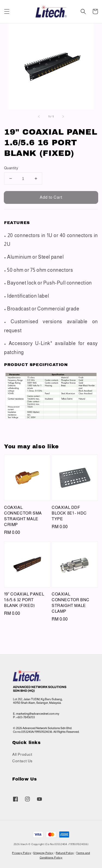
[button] (7, 11)
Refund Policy (65, 853)
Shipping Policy (43, 853)
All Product (22, 754)
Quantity (11, 168)
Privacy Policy (21, 853)
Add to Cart (51, 197)
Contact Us (22, 761)
